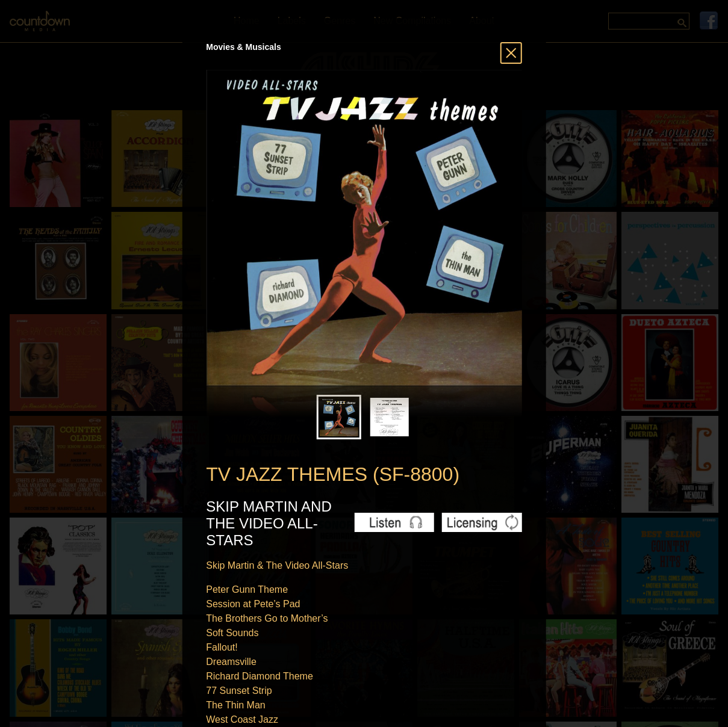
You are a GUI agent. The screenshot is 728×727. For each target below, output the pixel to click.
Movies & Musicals (244, 47)
